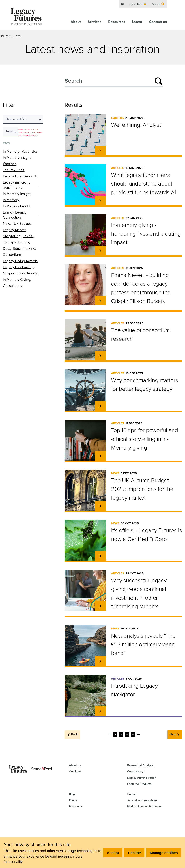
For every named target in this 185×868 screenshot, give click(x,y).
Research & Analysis (140, 765)
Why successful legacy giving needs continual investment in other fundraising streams (139, 593)
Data (7, 248)
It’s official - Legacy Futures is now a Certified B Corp (147, 535)
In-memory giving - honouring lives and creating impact (146, 234)
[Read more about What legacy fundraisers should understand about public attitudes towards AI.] (100, 201)
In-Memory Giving (17, 280)
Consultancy (13, 286)
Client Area (138, 4)
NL (123, 4)
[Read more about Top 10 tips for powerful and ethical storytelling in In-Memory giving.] (100, 456)
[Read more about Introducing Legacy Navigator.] (100, 711)
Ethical (28, 236)
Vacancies (30, 151)
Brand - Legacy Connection (15, 215)
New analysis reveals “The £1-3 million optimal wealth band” (143, 644)
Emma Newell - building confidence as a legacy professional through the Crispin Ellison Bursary (141, 288)
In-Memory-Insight (17, 158)
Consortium (12, 255)
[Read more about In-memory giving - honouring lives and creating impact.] (100, 251)
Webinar (9, 164)
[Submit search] (158, 81)
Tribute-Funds (14, 170)
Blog (19, 36)
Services (94, 22)
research (30, 176)
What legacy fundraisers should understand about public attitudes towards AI (144, 184)
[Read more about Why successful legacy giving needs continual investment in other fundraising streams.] (100, 606)
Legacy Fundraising (18, 267)
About (76, 22)
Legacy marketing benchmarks (17, 185)
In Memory (11, 200)
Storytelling (12, 236)
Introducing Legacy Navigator (134, 690)
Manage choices (164, 853)
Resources (117, 22)
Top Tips (9, 242)
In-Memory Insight (17, 194)
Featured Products (139, 784)
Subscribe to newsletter (143, 800)
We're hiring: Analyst (136, 125)
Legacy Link (12, 176)
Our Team (75, 771)
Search (158, 4)
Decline (134, 853)
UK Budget (22, 224)
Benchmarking (24, 248)
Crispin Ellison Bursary (20, 273)
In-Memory (11, 151)
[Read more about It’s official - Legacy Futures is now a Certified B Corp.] (100, 556)
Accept (113, 853)
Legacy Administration (142, 778)
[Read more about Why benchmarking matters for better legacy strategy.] (100, 406)
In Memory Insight (17, 206)
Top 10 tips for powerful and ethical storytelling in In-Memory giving (144, 439)
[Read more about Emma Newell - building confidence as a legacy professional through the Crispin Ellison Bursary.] (100, 301)
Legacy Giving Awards (20, 261)
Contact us (158, 22)
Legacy (23, 242)
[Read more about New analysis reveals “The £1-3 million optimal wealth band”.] (100, 661)
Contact (132, 794)
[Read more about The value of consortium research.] (100, 356)
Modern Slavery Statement (144, 806)
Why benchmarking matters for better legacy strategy (145, 384)
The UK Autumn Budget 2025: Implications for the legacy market (142, 489)
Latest (137, 22)
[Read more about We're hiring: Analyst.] (100, 151)
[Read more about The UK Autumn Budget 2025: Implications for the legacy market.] (100, 506)
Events (73, 800)
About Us (75, 765)
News (7, 224)
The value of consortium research (140, 334)
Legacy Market (14, 230)
